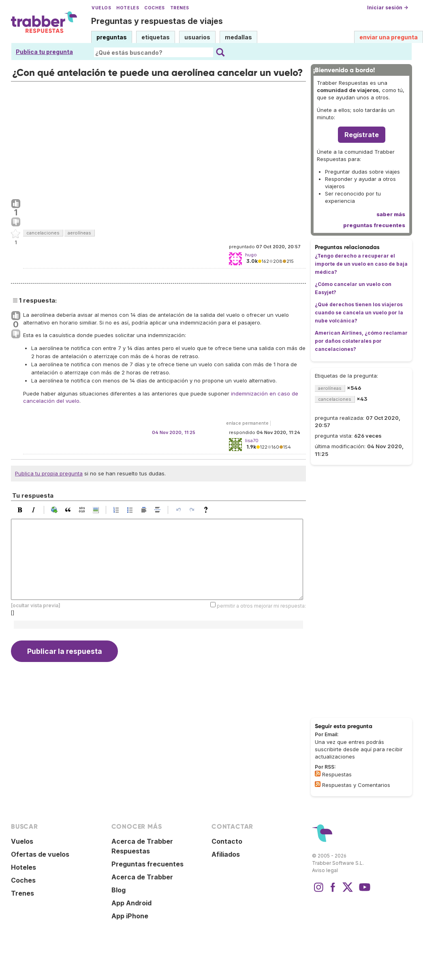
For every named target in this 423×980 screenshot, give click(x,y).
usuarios (197, 37)
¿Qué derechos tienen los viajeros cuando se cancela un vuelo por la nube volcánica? (359, 313)
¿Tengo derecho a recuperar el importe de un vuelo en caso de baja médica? (361, 264)
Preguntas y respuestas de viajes (157, 21)
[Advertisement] (158, 138)
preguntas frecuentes (374, 225)
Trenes (180, 8)
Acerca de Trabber (142, 877)
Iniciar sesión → (388, 8)
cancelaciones (43, 233)
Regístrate (362, 135)
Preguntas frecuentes (147, 864)
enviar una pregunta (389, 37)
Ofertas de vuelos (40, 854)
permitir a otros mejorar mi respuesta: (261, 605)
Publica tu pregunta (44, 52)
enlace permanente (247, 423)
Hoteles (128, 8)
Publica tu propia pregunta (49, 473)
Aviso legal (325, 870)
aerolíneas (79, 233)
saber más (391, 214)
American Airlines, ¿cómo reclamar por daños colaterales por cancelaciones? (361, 341)
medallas (238, 37)
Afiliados (226, 854)
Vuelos (101, 8)
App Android (131, 903)
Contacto (227, 841)
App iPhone (130, 916)
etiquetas (156, 37)
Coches (154, 8)
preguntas (112, 37)
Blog (119, 890)
